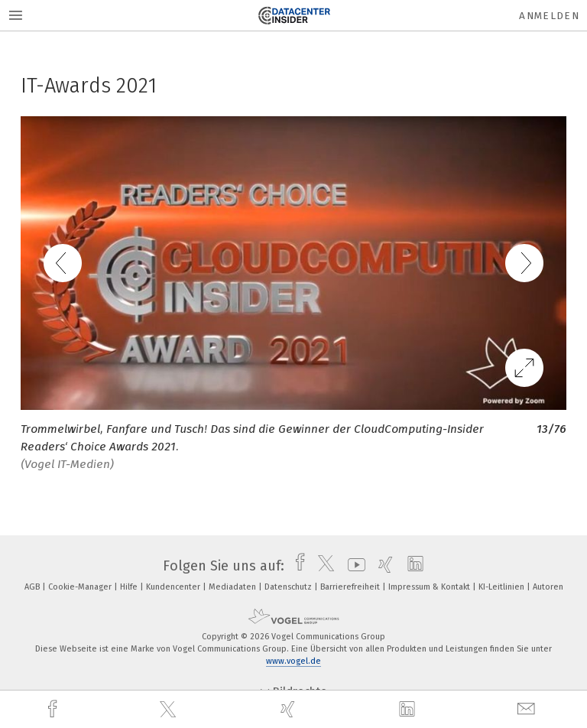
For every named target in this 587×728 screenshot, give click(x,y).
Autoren (548, 587)
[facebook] (54, 709)
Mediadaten (234, 587)
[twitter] (170, 710)
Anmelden (549, 16)
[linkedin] (409, 710)
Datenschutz (289, 587)
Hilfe (130, 587)
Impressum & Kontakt (430, 587)
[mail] (528, 709)
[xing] (290, 709)
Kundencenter (174, 587)
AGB (33, 587)
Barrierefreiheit (351, 587)
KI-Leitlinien (503, 587)
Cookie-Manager (81, 587)
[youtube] (353, 566)
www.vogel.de (293, 661)
